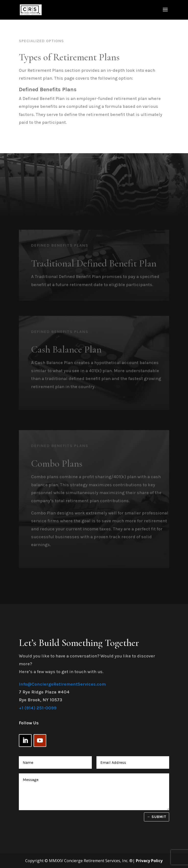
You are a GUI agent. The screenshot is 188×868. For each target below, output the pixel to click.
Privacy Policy (149, 861)
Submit (159, 817)
